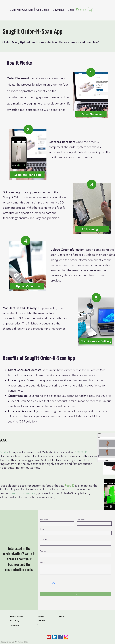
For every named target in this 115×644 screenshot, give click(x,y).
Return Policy (14, 625)
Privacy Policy (14, 621)
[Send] (75, 594)
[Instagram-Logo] (66, 637)
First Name (44, 520)
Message (43, 562)
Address (43, 551)
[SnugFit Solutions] (49, 637)
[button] (91, 9)
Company (43, 539)
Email (42, 529)
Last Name (81, 520)
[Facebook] (60, 637)
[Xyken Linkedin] (55, 637)
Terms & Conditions (17, 616)
